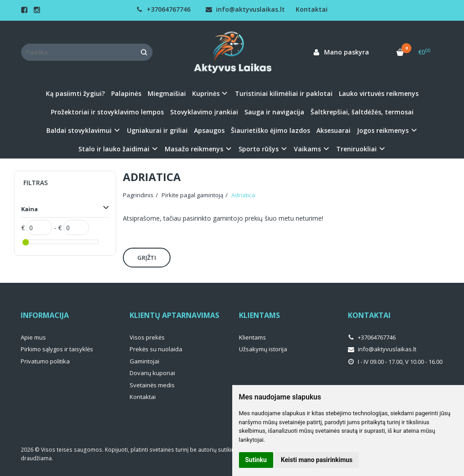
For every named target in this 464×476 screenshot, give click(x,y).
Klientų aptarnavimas (174, 315)
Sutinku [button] (256, 460)
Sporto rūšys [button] (259, 149)
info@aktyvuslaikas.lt (245, 9)
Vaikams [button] (307, 149)
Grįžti (147, 258)
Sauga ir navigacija (274, 112)
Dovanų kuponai (152, 373)
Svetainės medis (152, 385)
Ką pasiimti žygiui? (75, 93)
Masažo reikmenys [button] (194, 149)
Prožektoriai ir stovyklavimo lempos (107, 112)
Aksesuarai (333, 130)
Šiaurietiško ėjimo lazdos (270, 130)
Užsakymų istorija (263, 349)
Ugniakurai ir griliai (157, 130)
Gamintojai (144, 361)
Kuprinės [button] (206, 93)
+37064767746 (163, 9)
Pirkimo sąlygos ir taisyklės (57, 349)
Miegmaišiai (167, 93)
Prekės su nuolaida (156, 349)
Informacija (45, 315)
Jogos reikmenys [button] (383, 130)
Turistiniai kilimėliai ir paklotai (284, 93)
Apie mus (33, 337)
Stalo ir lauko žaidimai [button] (114, 149)
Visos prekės (147, 337)
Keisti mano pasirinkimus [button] (317, 460)
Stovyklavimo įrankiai (204, 112)
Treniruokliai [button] (356, 149)
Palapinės (126, 93)
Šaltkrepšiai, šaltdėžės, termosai (362, 112)
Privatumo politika (45, 361)
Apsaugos (209, 130)
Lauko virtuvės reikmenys (379, 93)
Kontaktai (312, 9)
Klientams (259, 315)
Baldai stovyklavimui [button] (79, 130)
